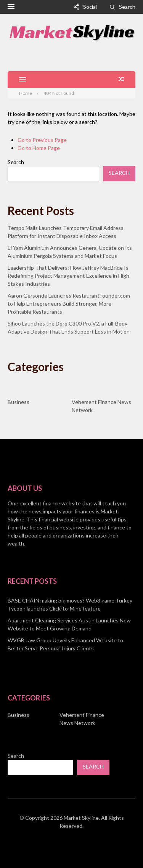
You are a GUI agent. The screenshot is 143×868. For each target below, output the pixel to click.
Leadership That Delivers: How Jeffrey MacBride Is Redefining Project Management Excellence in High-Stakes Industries (69, 276)
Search (127, 7)
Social (90, 7)
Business (18, 402)
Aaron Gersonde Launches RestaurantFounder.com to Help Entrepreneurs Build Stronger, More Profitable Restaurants (69, 304)
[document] (71, 624)
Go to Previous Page (42, 140)
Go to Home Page (39, 148)
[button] (11, 7)
